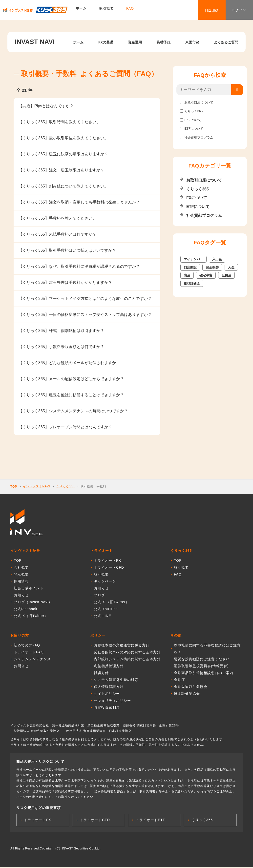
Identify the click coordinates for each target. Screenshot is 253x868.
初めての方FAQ (27, 646)
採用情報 (21, 582)
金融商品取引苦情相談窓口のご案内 (204, 674)
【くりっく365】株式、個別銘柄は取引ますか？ (61, 331)
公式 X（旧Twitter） (31, 617)
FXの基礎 (106, 42)
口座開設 (201, 11)
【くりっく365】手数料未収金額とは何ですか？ (61, 347)
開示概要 (21, 575)
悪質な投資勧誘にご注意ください (202, 660)
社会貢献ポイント (29, 589)
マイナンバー (193, 259)
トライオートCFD (109, 568)
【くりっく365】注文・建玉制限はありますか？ (61, 170)
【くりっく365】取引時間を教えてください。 (59, 122)
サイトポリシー (107, 695)
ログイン (236, 11)
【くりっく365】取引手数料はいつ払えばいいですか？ (67, 250)
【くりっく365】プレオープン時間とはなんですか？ (65, 427)
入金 (231, 267)
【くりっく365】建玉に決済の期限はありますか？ (63, 154)
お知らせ (21, 596)
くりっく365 (193, 111)
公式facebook (26, 610)
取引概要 (106, 11)
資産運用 (135, 42)
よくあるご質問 (226, 42)
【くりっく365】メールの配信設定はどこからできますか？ (71, 379)
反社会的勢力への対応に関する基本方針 (127, 653)
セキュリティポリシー (112, 702)
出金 (187, 275)
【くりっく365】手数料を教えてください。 (57, 218)
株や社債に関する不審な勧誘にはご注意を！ (207, 650)
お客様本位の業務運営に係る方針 (122, 646)
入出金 (217, 259)
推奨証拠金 (192, 283)
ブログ (99, 596)
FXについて (193, 120)
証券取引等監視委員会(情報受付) (201, 667)
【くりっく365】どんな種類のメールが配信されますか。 (69, 363)
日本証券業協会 (187, 695)
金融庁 (179, 681)
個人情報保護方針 (109, 688)
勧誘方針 (101, 674)
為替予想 (164, 42)
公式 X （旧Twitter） (112, 603)
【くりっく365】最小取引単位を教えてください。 (63, 138)
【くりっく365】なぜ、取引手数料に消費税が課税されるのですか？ (79, 266)
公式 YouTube (106, 610)
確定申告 (206, 275)
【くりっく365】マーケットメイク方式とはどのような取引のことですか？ (85, 299)
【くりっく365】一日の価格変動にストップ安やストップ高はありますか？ (85, 315)
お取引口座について (199, 102)
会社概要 (21, 568)
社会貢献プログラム (199, 137)
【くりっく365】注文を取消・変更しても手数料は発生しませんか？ (79, 202)
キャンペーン (105, 582)
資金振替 (212, 267)
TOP (14, 487)
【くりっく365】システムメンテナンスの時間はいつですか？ (73, 411)
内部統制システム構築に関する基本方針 (127, 660)
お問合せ (21, 667)
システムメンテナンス (32, 660)
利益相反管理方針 (109, 667)
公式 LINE (103, 617)
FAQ (130, 11)
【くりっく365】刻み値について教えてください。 (63, 186)
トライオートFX (107, 561)
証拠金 (226, 275)
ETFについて (194, 129)
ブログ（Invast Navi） (33, 603)
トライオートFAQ (29, 653)
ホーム (81, 11)
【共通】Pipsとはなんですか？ (46, 106)
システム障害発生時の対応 (116, 681)
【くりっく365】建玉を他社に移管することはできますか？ (71, 395)
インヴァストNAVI (36, 486)
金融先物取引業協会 (191, 688)
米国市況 (192, 42)
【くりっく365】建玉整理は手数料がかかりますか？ (65, 282)
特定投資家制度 (107, 708)
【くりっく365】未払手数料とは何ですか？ (57, 234)
